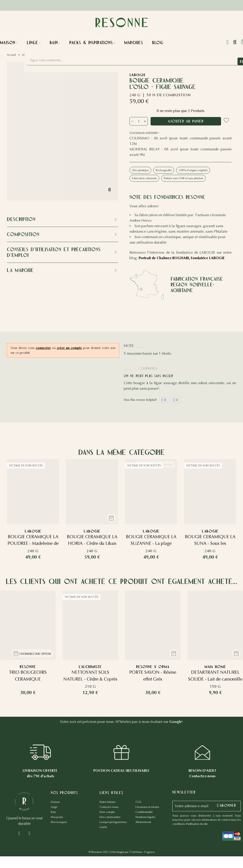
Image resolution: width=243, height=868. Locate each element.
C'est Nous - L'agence (142, 854)
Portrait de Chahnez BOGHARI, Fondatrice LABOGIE (182, 258)
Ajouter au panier (188, 121)
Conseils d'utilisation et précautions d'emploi (54, 252)
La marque (20, 270)
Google (176, 723)
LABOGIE (138, 75)
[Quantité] (139, 121)
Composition (23, 234)
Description (21, 219)
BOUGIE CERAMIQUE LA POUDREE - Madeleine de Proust (33, 544)
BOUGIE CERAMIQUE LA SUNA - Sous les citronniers (210, 544)
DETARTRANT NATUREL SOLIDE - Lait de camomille (215, 681)
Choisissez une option (35, 655)
